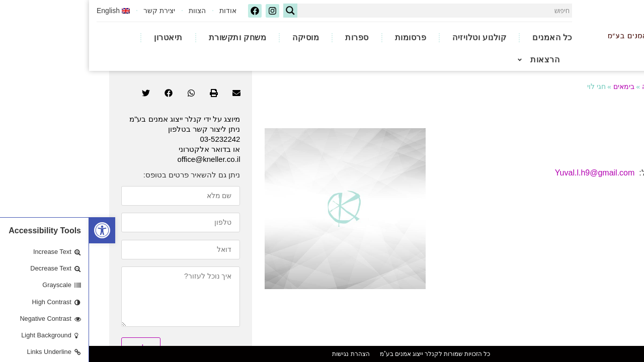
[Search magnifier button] (201, 10)
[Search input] (348, 10)
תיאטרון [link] (79, 36)
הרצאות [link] (452, 58)
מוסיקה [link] (217, 36)
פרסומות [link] (322, 36)
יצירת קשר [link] (70, 10)
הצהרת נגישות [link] (262, 354)
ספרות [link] (268, 36)
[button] (147, 71)
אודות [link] (139, 10)
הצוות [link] (108, 10)
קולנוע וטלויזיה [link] (390, 36)
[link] (13, 230)
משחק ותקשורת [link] (148, 36)
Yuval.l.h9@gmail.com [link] (506, 151)
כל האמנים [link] (463, 36)
